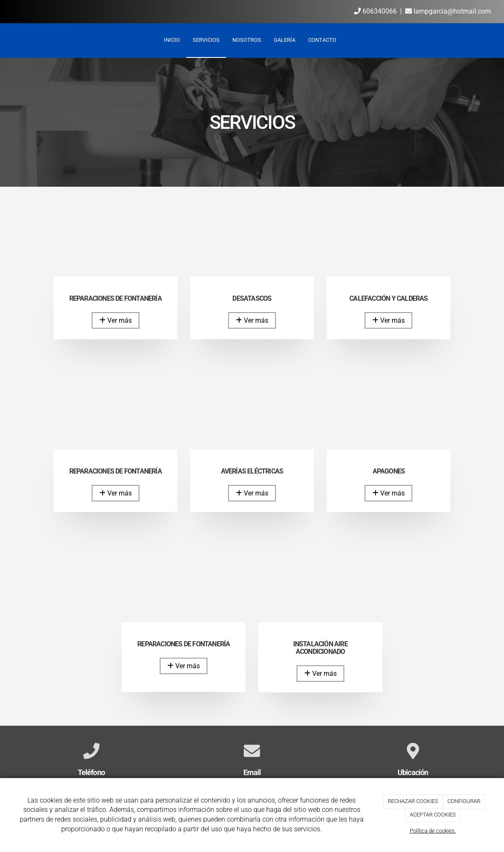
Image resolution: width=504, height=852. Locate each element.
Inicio (172, 40)
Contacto (322, 40)
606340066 (375, 11)
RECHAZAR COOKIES (413, 801)
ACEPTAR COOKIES (433, 815)
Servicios (206, 40)
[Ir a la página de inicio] (4, 40)
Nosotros (247, 40)
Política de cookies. (433, 831)
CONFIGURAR (464, 801)
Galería (285, 40)
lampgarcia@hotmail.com (448, 11)
